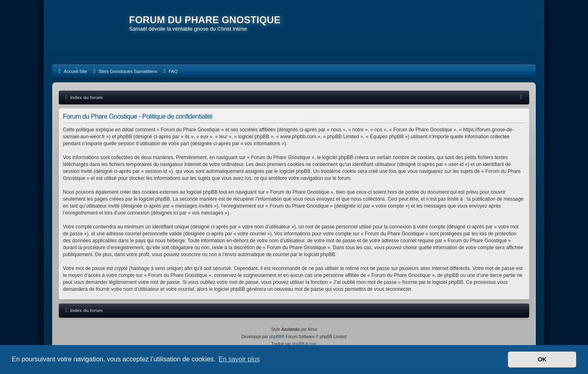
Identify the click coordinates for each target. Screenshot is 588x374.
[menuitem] (72, 71)
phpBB (275, 337)
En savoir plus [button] (239, 359)
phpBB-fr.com (304, 344)
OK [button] (542, 359)
